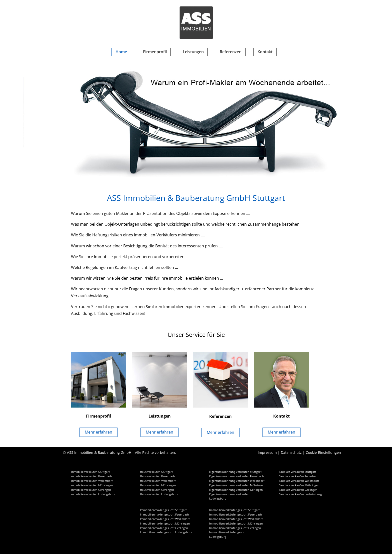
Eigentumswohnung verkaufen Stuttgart (235, 472)
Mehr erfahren (98, 432)
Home (121, 52)
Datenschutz (291, 452)
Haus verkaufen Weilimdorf (158, 481)
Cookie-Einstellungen (323, 452)
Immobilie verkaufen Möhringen (92, 485)
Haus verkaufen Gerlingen (157, 490)
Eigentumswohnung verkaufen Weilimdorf (237, 481)
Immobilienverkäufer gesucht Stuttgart (234, 510)
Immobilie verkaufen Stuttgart (90, 472)
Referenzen (231, 52)
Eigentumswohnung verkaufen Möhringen (237, 485)
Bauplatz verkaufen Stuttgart (297, 472)
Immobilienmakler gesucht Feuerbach (164, 515)
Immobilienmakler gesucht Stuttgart (163, 510)
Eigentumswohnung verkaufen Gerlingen (236, 490)
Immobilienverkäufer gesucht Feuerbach (236, 515)
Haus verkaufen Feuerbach (157, 476)
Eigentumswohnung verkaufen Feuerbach (236, 476)
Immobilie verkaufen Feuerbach (91, 476)
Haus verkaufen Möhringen (158, 485)
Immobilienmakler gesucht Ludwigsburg (166, 532)
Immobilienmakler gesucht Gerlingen (164, 528)
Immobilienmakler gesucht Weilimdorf (165, 519)
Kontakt (265, 52)
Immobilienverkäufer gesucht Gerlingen (235, 528)
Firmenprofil (155, 52)
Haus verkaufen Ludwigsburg (159, 494)
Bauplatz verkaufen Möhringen (299, 485)
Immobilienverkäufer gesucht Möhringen (236, 524)
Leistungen (193, 52)
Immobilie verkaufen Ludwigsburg (93, 494)
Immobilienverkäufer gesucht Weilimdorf (236, 519)
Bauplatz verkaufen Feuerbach (299, 476)
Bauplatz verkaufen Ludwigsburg (300, 494)
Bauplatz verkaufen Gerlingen (298, 490)
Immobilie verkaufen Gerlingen (91, 490)
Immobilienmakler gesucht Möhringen (165, 524)
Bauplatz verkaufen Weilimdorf (299, 481)
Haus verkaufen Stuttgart (156, 472)
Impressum (267, 452)
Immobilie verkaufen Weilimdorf (92, 481)
